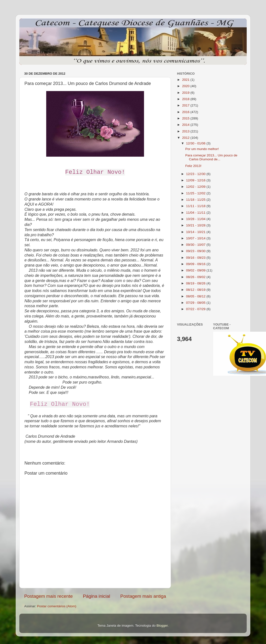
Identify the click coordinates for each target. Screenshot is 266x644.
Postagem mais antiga (143, 596)
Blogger (162, 626)
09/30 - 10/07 (196, 245)
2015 (186, 118)
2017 (186, 105)
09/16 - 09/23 (196, 258)
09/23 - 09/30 (196, 251)
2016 (186, 112)
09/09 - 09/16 (196, 264)
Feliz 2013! (193, 166)
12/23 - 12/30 (196, 174)
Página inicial (96, 596)
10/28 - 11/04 (196, 219)
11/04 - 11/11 (196, 213)
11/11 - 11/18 (196, 206)
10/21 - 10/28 (196, 225)
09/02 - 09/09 (196, 270)
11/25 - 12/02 (196, 193)
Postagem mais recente (48, 596)
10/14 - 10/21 (196, 232)
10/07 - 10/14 (196, 238)
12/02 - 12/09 (196, 187)
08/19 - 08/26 (196, 283)
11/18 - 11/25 (196, 200)
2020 (186, 86)
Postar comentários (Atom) (57, 606)
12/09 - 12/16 (196, 180)
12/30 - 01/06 (196, 143)
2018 (186, 99)
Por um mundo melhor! (202, 149)
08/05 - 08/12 (196, 296)
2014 (186, 125)
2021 (186, 80)
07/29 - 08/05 (196, 303)
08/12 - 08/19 (196, 290)
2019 (186, 93)
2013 (186, 131)
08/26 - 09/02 (196, 277)
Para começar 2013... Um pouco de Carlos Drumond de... (211, 157)
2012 (186, 138)
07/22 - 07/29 (196, 309)
